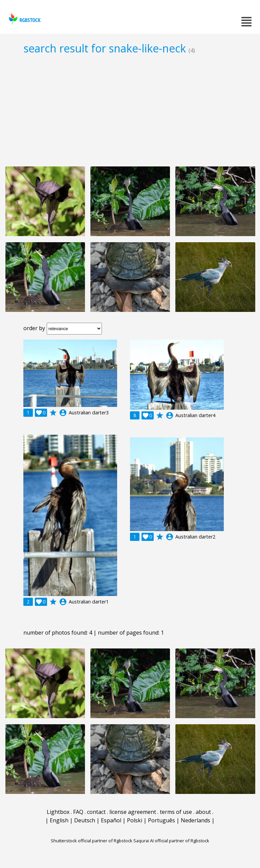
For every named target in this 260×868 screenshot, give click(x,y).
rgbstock (24, 19)
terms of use (176, 812)
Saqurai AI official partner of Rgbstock (171, 841)
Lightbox (58, 812)
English (59, 820)
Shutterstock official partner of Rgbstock (92, 841)
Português (161, 820)
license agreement (133, 812)
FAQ (78, 812)
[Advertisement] (130, 110)
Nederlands (196, 820)
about (203, 812)
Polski (135, 820)
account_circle (63, 413)
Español (111, 820)
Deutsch (85, 820)
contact (96, 812)
